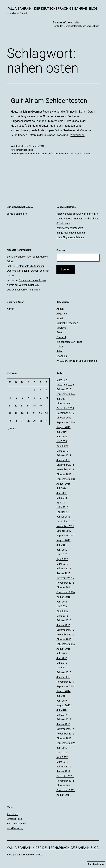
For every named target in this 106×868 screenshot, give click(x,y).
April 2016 (62, 611)
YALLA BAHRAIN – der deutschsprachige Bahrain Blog (53, 848)
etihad (44, 154)
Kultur (60, 347)
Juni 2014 (62, 701)
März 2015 (62, 668)
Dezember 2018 (65, 465)
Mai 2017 (62, 554)
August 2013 (63, 705)
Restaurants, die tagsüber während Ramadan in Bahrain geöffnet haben (28, 271)
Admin (10, 309)
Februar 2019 (64, 455)
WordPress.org (15, 828)
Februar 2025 (64, 389)
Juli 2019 (62, 432)
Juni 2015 (62, 658)
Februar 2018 (64, 512)
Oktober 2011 (64, 785)
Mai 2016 (62, 606)
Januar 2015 (63, 677)
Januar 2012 (63, 771)
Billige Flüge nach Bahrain (71, 233)
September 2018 (66, 479)
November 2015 (65, 635)
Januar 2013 (63, 724)
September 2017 (66, 536)
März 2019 (62, 451)
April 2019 (62, 446)
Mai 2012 (62, 752)
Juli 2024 (62, 399)
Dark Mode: (96, 864)
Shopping (62, 356)
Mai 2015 (62, 663)
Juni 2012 (62, 748)
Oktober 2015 (64, 639)
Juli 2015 (62, 653)
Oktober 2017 (64, 531)
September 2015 (66, 644)
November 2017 (65, 526)
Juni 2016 (62, 602)
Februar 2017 (64, 568)
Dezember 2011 (65, 776)
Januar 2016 (63, 625)
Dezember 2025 (65, 385)
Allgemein (62, 314)
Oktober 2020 (64, 404)
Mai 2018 (62, 498)
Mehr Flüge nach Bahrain (70, 237)
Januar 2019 (63, 460)
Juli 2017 (62, 545)
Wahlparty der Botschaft (70, 228)
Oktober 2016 (64, 587)
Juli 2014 (62, 696)
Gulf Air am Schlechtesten (49, 101)
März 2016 (62, 616)
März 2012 (62, 762)
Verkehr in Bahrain (29, 285)
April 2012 (62, 757)
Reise (30, 150)
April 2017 (62, 559)
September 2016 (66, 592)
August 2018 (63, 484)
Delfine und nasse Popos (32, 280)
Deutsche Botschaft (67, 323)
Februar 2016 (64, 620)
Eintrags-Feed (14, 819)
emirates (36, 154)
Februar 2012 (64, 767)
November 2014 (65, 682)
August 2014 (63, 691)
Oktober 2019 (64, 418)
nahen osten (62, 154)
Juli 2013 (62, 710)
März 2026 (62, 380)
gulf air (51, 154)
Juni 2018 (62, 493)
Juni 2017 (62, 550)
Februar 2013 (64, 719)
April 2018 (62, 503)
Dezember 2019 (65, 408)
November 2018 (65, 469)
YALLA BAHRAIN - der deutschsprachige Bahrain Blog (52, 9)
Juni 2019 (62, 436)
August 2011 (63, 795)
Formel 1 (61, 337)
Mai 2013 (62, 715)
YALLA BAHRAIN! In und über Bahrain (77, 361)
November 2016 (65, 583)
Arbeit (60, 318)
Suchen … (62, 250)
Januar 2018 (63, 517)
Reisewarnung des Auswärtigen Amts (77, 214)
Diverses (61, 328)
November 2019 (65, 413)
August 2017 (63, 540)
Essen (60, 332)
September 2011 (66, 790)
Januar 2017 (63, 573)
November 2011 (65, 781)
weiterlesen (78, 135)
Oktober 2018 (64, 474)
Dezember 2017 (65, 521)
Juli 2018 (62, 488)
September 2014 (66, 686)
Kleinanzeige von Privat (69, 342)
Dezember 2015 (65, 630)
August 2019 (63, 427)
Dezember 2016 (65, 578)
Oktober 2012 (64, 738)
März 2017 (62, 564)
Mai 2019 (62, 441)
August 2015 (63, 649)
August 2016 (63, 597)
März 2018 (62, 507)
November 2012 (65, 734)
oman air (73, 154)
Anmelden (12, 814)
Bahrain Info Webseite (76, 24)
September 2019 (66, 422)
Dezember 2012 (65, 729)
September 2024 (66, 394)
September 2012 (66, 743)
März (11, 428)
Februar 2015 (64, 672)
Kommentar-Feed (16, 824)
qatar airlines (85, 154)
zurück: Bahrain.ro (17, 214)
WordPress (36, 855)
